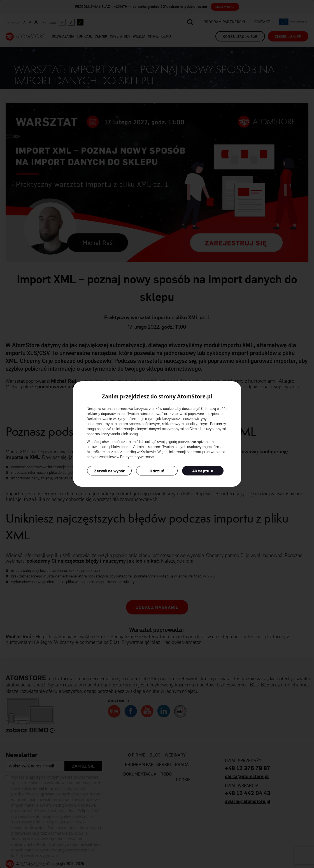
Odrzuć (157, 471)
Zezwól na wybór (109, 471)
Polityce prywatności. (138, 457)
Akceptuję (203, 471)
